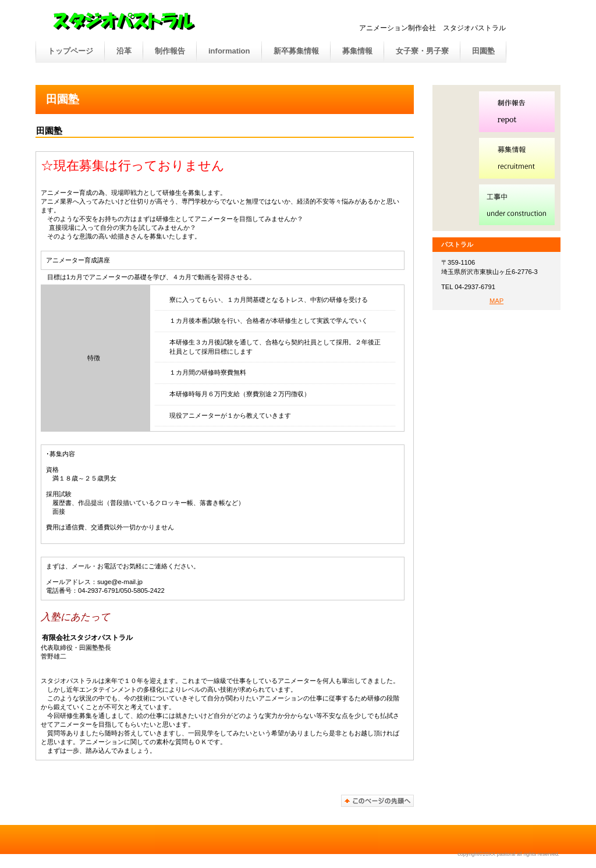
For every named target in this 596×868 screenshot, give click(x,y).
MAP (496, 301)
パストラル (162, 23)
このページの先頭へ (377, 801)
